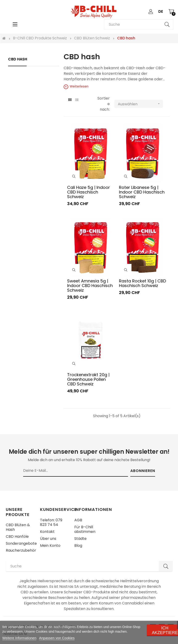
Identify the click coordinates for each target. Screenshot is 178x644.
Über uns (48, 539)
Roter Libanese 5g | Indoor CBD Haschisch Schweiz (142, 192)
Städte (80, 539)
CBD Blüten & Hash (18, 527)
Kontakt (47, 532)
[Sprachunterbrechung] (161, 12)
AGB (78, 520)
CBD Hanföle (17, 536)
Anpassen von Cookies (57, 638)
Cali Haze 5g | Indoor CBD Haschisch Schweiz (89, 192)
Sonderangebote (21, 543)
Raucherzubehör (21, 550)
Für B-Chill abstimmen (85, 529)
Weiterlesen (76, 87)
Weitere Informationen (19, 638)
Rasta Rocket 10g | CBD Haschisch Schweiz (142, 283)
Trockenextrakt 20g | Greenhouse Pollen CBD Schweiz (88, 379)
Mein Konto (50, 546)
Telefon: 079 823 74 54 (51, 522)
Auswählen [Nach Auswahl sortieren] (140, 104)
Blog (78, 546)
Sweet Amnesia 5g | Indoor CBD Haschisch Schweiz (90, 285)
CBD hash (18, 59)
